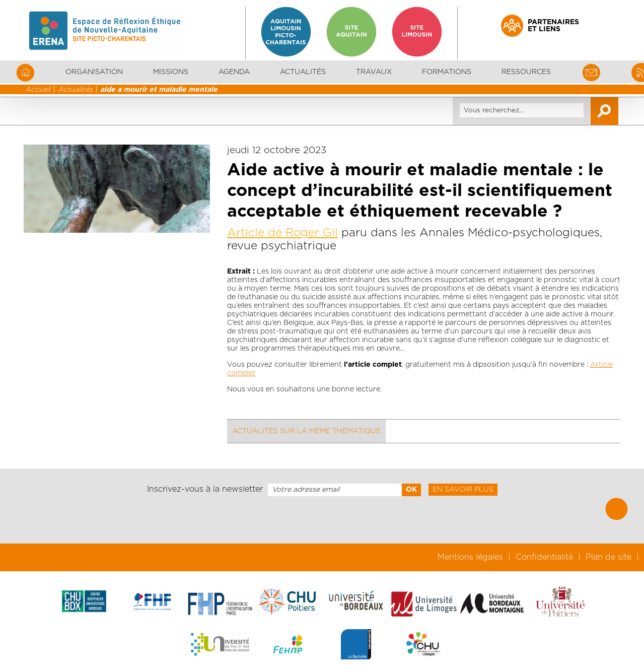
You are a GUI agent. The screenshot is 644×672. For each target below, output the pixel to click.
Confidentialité (544, 557)
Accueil (38, 90)
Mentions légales (470, 557)
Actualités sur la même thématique (306, 431)
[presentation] (322, 520)
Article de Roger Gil (282, 233)
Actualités (303, 72)
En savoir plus (463, 490)
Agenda (234, 72)
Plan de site (609, 557)
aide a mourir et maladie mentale (159, 90)
